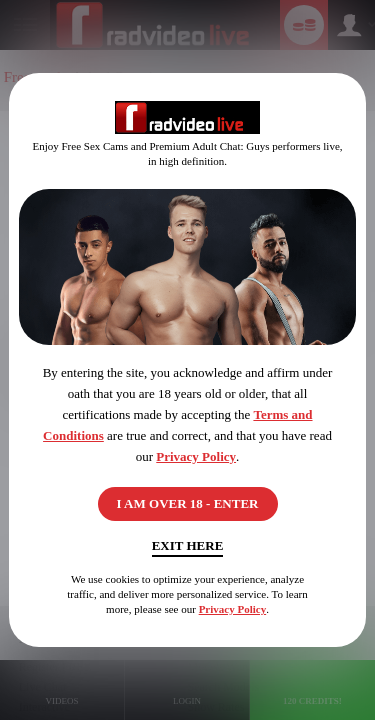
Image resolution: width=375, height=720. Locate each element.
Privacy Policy (196, 456)
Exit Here (188, 545)
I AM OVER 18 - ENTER (188, 503)
